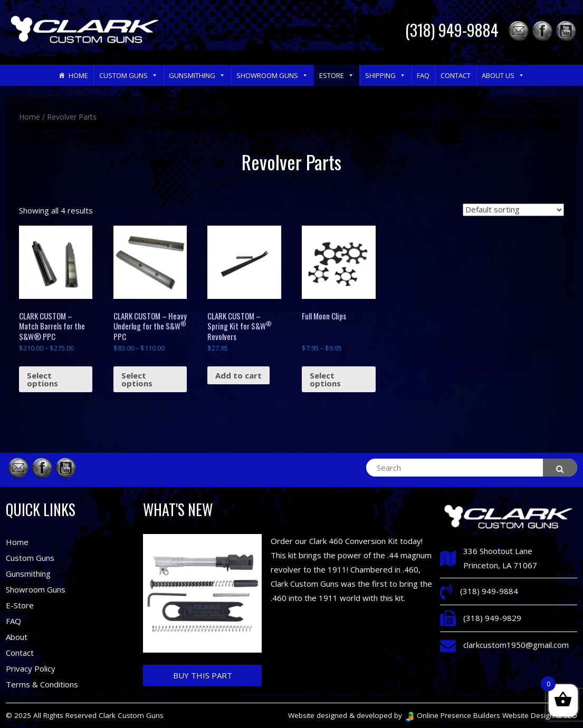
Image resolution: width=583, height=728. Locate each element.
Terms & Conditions (42, 684)
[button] (154, 75)
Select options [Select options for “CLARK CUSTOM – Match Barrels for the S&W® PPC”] (42, 379)
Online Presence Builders (452, 715)
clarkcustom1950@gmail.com (516, 645)
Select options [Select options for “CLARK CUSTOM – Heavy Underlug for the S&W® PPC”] (137, 379)
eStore (337, 75)
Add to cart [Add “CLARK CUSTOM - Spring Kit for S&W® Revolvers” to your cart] (238, 375)
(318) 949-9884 (452, 30)
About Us (503, 75)
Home (78, 75)
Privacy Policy (31, 668)
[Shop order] (513, 210)
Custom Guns (128, 75)
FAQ (423, 75)
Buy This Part (203, 675)
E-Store (20, 605)
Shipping (385, 75)
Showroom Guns (272, 75)
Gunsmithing (197, 75)
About (17, 637)
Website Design (528, 715)
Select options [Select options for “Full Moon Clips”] (325, 379)
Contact (456, 75)
